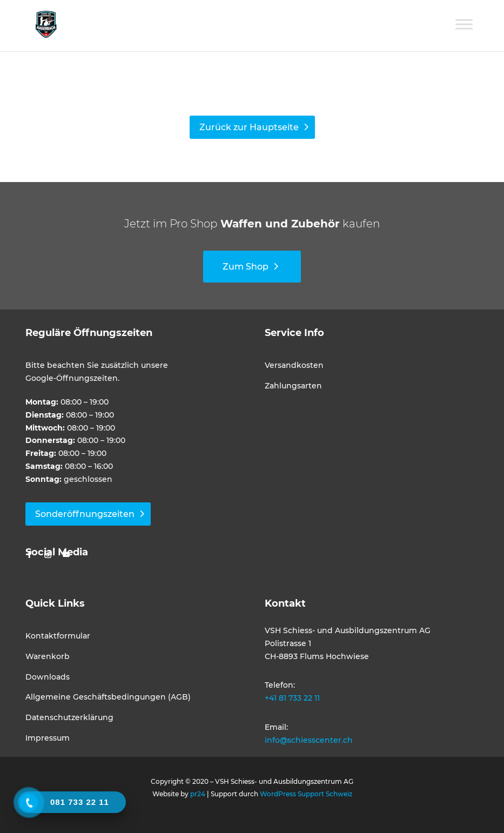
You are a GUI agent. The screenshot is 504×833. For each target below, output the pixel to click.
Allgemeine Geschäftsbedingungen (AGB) (108, 697)
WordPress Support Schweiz (306, 794)
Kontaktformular (58, 636)
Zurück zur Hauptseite (249, 127)
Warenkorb (48, 656)
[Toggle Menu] (464, 24)
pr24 (198, 794)
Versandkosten (294, 365)
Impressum (48, 738)
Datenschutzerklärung (69, 717)
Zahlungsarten (293, 386)
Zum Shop (246, 267)
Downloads (48, 677)
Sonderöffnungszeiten (85, 514)
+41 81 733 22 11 (292, 698)
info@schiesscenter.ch (309, 740)
